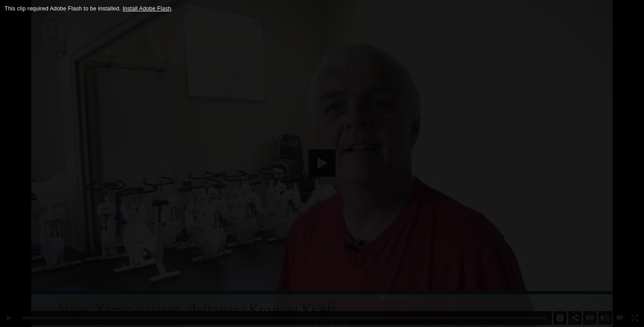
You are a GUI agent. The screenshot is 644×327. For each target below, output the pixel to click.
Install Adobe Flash (147, 9)
